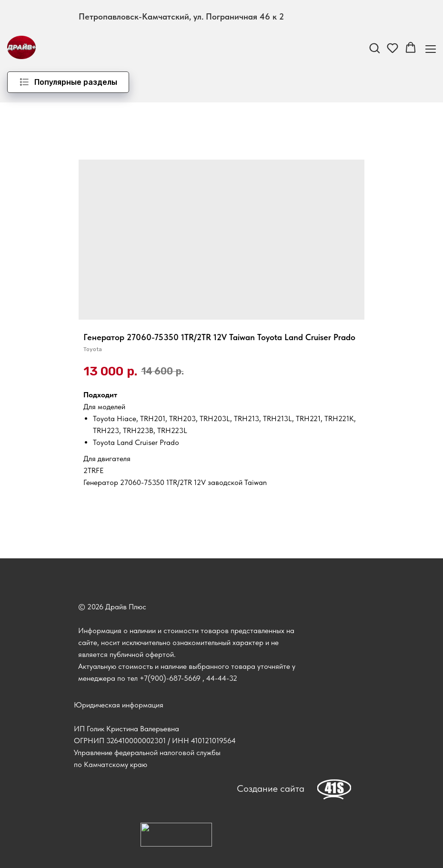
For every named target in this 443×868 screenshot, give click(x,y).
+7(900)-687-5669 (170, 678)
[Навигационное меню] (431, 48)
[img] (334, 789)
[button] (374, 48)
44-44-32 (222, 678)
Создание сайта (271, 788)
